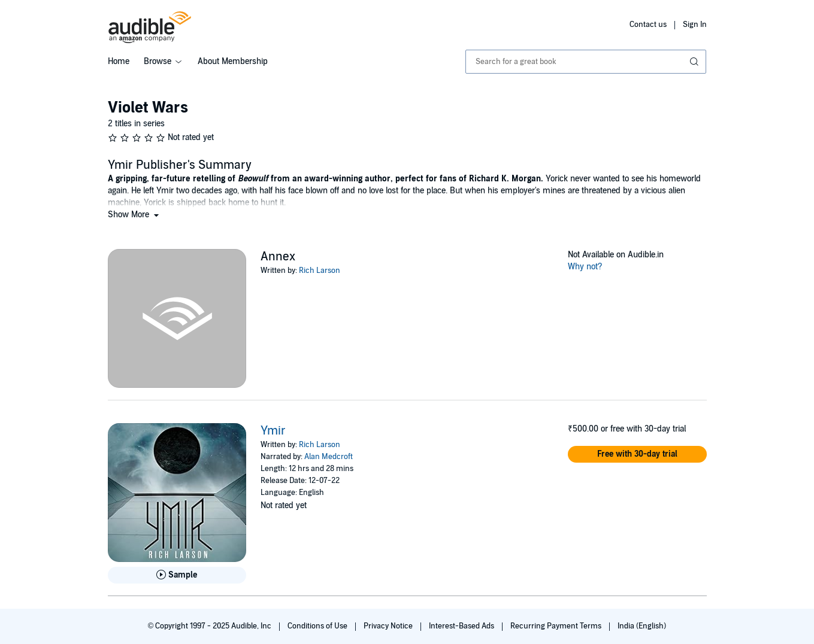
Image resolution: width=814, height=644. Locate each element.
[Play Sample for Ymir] (177, 575)
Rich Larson (320, 271)
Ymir (273, 431)
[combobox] (586, 62)
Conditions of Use (318, 626)
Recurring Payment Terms (557, 626)
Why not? (585, 267)
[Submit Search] (695, 62)
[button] (134, 215)
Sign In (695, 25)
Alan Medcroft (329, 457)
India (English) (642, 626)
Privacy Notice (389, 626)
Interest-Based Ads (462, 626)
